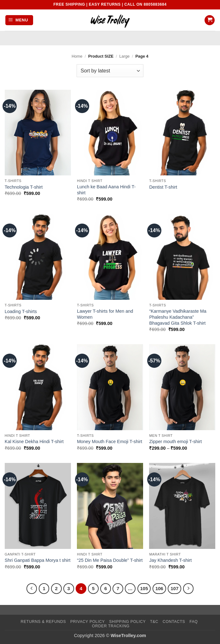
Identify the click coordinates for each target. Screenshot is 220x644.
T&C (154, 622)
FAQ (194, 622)
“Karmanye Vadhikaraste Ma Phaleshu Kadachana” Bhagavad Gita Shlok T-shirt (178, 317)
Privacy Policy (87, 622)
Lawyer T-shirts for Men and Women (105, 314)
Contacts (174, 622)
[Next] (188, 589)
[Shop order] (110, 71)
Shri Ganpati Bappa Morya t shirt (38, 560)
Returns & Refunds (43, 622)
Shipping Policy (127, 622)
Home (77, 56)
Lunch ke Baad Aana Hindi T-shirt (106, 190)
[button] (19, 20)
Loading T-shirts (21, 311)
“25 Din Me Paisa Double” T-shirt (110, 560)
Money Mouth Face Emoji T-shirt (110, 442)
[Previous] (32, 589)
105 (144, 588)
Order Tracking (111, 626)
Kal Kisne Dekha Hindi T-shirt (34, 442)
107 (174, 588)
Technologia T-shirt (24, 187)
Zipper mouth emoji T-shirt (175, 442)
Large (124, 56)
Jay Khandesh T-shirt (170, 560)
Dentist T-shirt (163, 187)
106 (159, 588)
